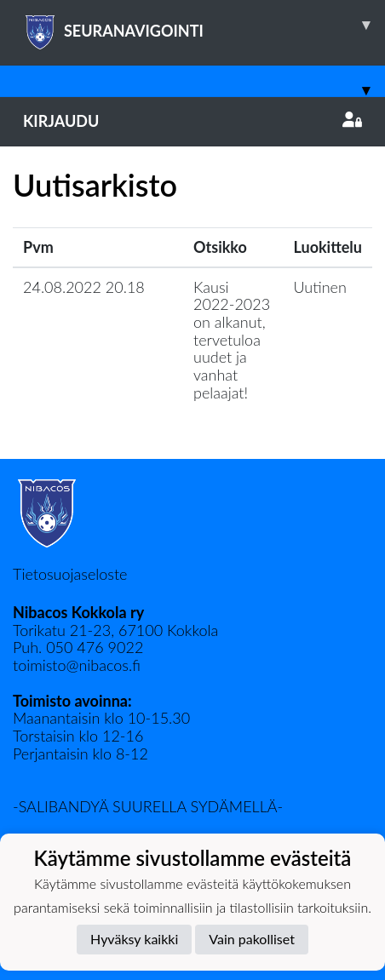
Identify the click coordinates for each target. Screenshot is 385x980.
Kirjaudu (192, 121)
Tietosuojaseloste (70, 574)
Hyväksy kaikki (134, 939)
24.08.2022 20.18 (84, 287)
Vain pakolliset (252, 939)
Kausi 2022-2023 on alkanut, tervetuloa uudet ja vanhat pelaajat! (232, 340)
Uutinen (320, 287)
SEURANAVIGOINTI (204, 25)
